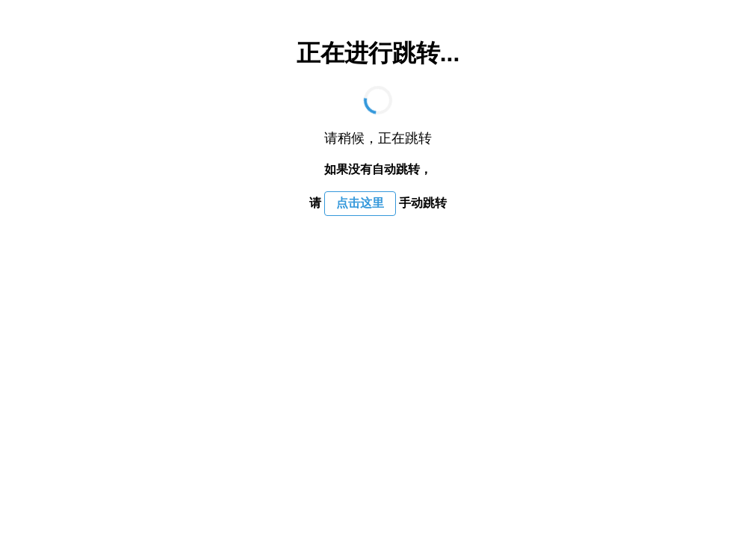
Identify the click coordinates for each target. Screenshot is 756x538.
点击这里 (360, 203)
